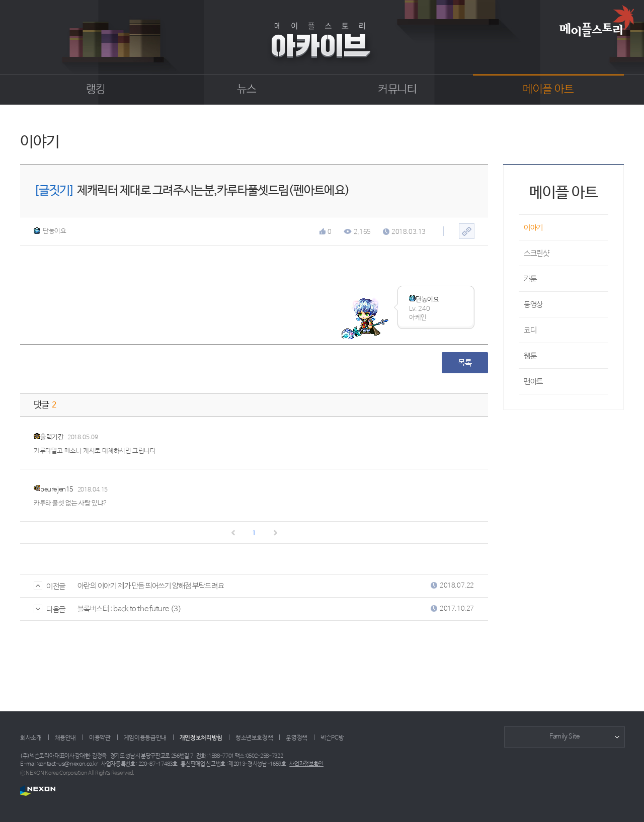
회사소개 (31, 738)
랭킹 (96, 90)
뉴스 (247, 90)
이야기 (533, 228)
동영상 (533, 305)
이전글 (50, 586)
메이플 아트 (548, 90)
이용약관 (100, 738)
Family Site (565, 737)
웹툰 (530, 356)
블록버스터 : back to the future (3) (130, 609)
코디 (530, 330)
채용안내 (66, 738)
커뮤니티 (397, 90)
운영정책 (297, 738)
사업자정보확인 (306, 764)
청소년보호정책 (254, 738)
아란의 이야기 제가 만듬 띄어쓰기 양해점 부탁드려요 (151, 586)
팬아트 (533, 382)
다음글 (50, 609)
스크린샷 (536, 253)
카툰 (530, 279)
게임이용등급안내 (145, 738)
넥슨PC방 (332, 738)
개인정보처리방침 (201, 738)
